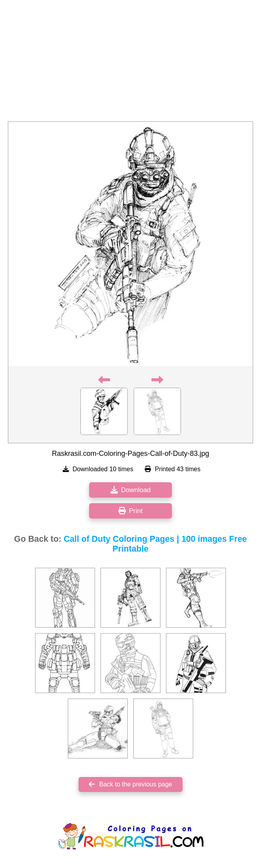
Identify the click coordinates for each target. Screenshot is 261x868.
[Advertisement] (130, 63)
